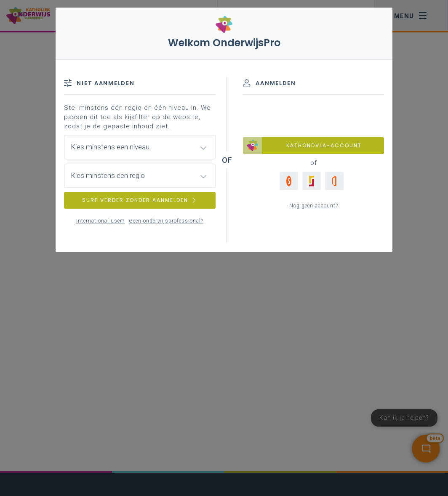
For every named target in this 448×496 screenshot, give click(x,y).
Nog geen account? (314, 206)
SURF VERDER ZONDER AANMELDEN (140, 200)
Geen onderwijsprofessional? (166, 221)
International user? (100, 221)
